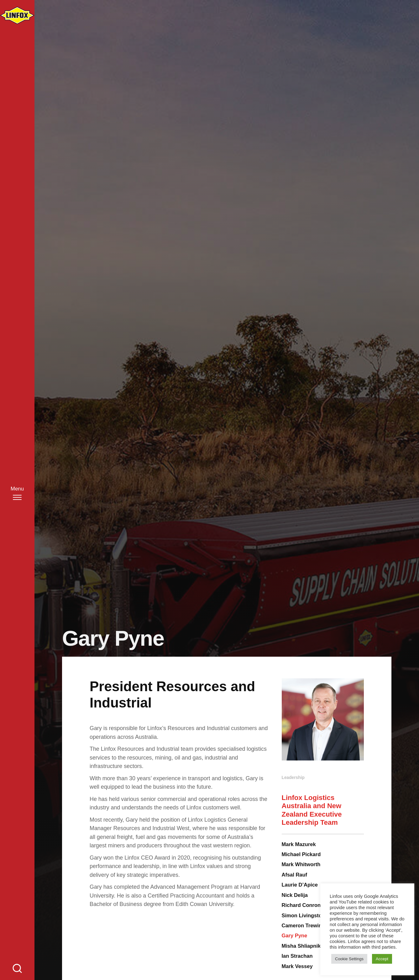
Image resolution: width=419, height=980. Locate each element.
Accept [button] (382, 959)
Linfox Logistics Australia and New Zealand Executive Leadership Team (312, 810)
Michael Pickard (301, 854)
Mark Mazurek (299, 844)
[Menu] (17, 493)
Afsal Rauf (295, 875)
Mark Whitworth (301, 864)
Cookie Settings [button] (349, 959)
